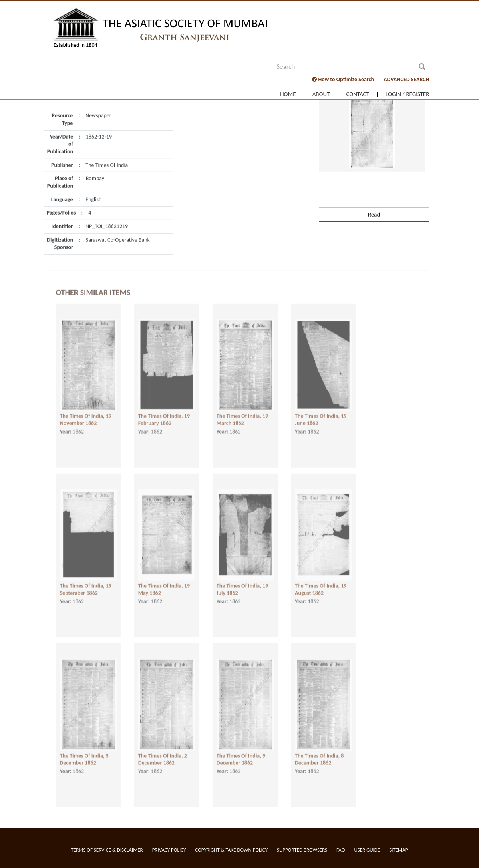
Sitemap (399, 850)
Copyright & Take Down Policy (231, 850)
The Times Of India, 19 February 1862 (164, 410)
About (321, 94)
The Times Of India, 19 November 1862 (86, 410)
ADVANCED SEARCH (406, 79)
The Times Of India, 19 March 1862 (242, 410)
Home (288, 94)
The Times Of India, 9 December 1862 (241, 750)
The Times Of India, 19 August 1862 (321, 580)
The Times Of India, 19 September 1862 (86, 580)
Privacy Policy (169, 850)
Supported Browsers (302, 850)
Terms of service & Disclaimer (107, 850)
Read (374, 190)
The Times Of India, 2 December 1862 (163, 750)
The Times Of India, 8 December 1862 (319, 750)
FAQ (341, 850)
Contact (358, 94)
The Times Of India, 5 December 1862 (84, 750)
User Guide (367, 850)
